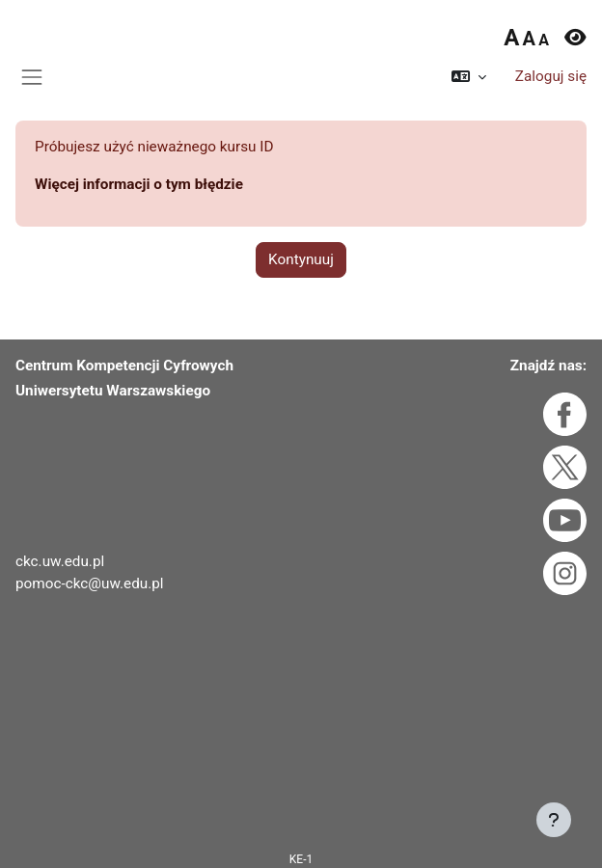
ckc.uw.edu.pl (60, 561)
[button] (469, 77)
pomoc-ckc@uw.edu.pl (90, 583)
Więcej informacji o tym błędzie (139, 184)
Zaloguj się (551, 76)
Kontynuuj (301, 259)
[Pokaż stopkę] (554, 820)
